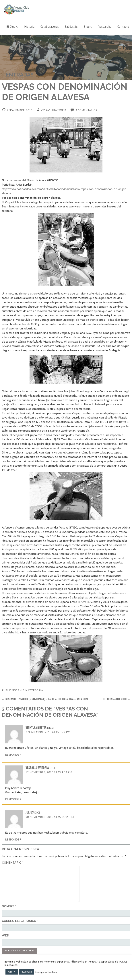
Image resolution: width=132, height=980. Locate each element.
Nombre (9, 906)
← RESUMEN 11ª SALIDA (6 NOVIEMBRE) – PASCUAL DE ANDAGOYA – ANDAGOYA (45, 699)
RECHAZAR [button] (27, 972)
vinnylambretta (36, 727)
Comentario (12, 863)
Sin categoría (33, 690)
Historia (29, 27)
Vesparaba (105, 27)
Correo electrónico (20, 921)
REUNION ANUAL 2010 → (117, 699)
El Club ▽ (12, 27)
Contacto (123, 27)
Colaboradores (50, 27)
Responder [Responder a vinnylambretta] (13, 755)
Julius (30, 812)
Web (5, 935)
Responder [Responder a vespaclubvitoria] (13, 799)
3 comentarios (86, 110)
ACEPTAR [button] (12, 972)
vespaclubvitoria (54, 110)
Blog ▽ (88, 27)
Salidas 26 (71, 27)
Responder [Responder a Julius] (13, 839)
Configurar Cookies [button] (46, 972)
